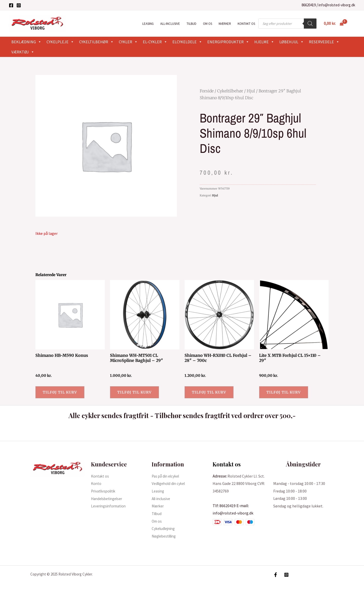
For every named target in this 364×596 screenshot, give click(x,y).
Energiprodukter (228, 42)
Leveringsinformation (110, 506)
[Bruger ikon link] (353, 24)
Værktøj (23, 52)
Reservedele (324, 42)
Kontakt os (246, 24)
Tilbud (191, 24)
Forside (207, 91)
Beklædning (26, 42)
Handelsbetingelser (108, 499)
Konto (97, 483)
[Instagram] (19, 5)
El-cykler (155, 42)
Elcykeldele (187, 42)
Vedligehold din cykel (170, 483)
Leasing (148, 24)
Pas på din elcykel (167, 476)
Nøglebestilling (165, 536)
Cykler (128, 42)
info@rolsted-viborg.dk (337, 5)
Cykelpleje (60, 42)
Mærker (225, 24)
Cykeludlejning (164, 528)
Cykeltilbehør (96, 42)
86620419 (309, 5)
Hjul (251, 91)
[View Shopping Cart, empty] (334, 24)
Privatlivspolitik (105, 491)
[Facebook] (11, 5)
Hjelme (264, 42)
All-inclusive (170, 24)
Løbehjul (292, 42)
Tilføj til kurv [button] (60, 392)
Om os (208, 24)
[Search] (310, 24)
